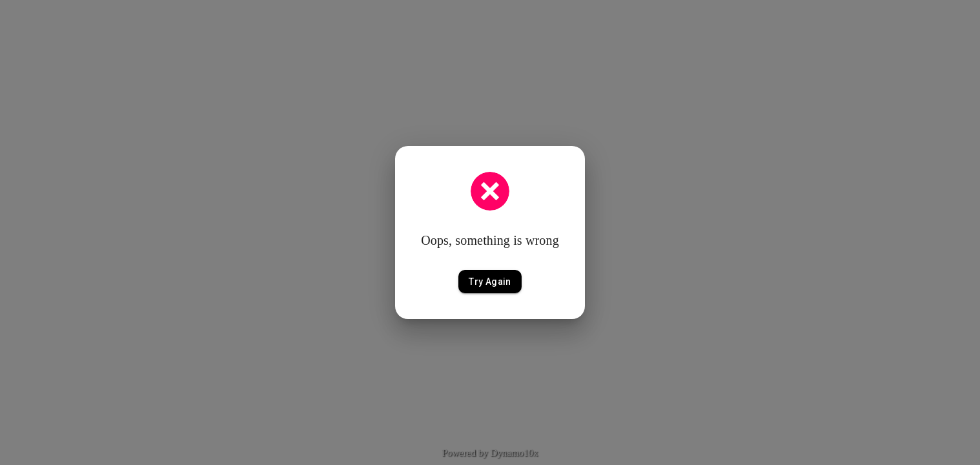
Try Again (490, 282)
